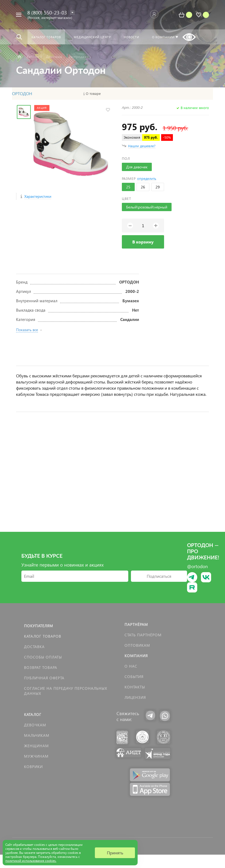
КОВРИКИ (33, 767)
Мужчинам (36, 756)
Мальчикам (37, 735)
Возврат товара (41, 667)
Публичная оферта (44, 678)
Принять (115, 853)
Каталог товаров (43, 636)
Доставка (34, 647)
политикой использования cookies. (31, 861)
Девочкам (35, 725)
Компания (136, 656)
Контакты (135, 687)
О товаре (93, 94)
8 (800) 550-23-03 (47, 12)
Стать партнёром (143, 635)
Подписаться (159, 576)
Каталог (33, 714)
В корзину (143, 242)
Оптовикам (137, 645)
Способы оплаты (43, 657)
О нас (131, 666)
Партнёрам (136, 624)
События (134, 677)
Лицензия (135, 697)
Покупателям (39, 626)
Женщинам (36, 746)
